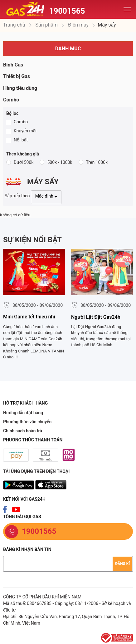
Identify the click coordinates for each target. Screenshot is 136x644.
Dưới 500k (24, 162)
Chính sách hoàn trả (23, 431)
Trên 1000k (97, 162)
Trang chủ (14, 25)
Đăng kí (122, 564)
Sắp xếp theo (17, 196)
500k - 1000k (60, 162)
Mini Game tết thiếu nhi (29, 317)
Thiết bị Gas (17, 76)
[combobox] (46, 197)
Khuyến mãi (25, 131)
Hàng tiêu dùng (20, 88)
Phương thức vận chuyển (27, 422)
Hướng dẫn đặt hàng (23, 413)
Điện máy (78, 25)
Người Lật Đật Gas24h (96, 317)
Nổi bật (21, 140)
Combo (11, 100)
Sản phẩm (46, 25)
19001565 (67, 11)
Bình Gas (13, 65)
